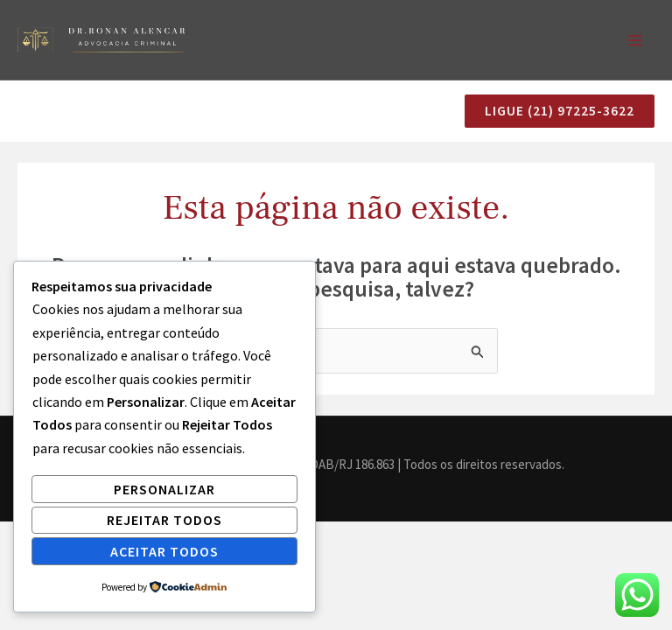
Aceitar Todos (164, 551)
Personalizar (164, 489)
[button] (553, 113)
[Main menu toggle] (635, 41)
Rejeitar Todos (164, 520)
